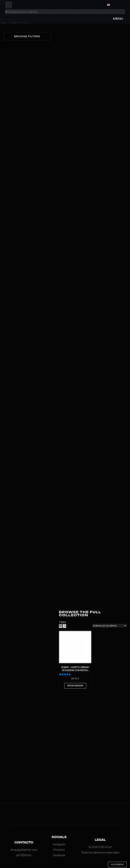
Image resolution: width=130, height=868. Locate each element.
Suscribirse (117, 864)
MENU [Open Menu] (118, 19)
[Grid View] (61, 626)
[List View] (64, 626)
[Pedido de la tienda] (109, 626)
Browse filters (27, 36)
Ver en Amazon (75, 686)
